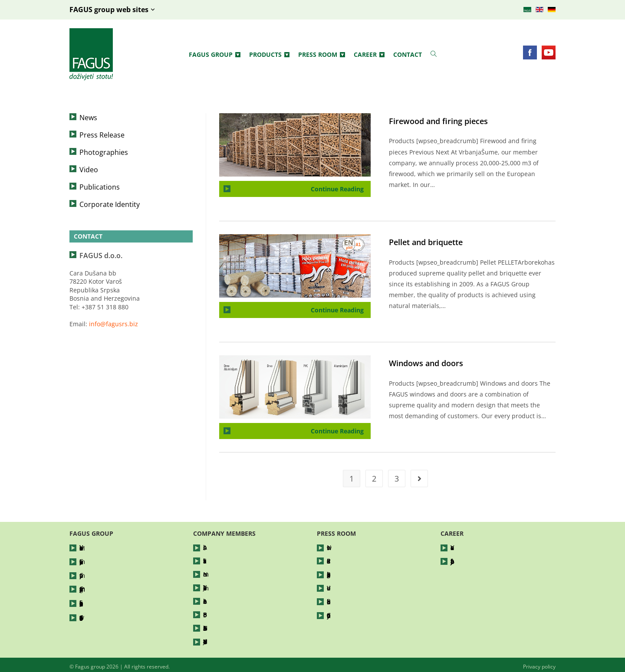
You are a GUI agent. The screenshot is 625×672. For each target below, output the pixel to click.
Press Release (102, 135)
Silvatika (215, 560)
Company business (107, 560)
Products (269, 55)
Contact (408, 54)
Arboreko (216, 599)
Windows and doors (426, 363)
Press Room (322, 55)
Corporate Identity (110, 204)
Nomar (213, 573)
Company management (113, 586)
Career (369, 55)
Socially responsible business (122, 599)
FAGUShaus (220, 625)
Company (93, 573)
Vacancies (465, 547)
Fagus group (215, 55)
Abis (209, 547)
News (88, 118)
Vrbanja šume (223, 586)
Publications (100, 187)
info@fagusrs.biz (113, 324)
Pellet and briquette (426, 242)
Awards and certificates (113, 612)
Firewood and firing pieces (438, 121)
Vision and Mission (107, 547)
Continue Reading (341, 187)
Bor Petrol (217, 612)
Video (89, 170)
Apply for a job (472, 560)
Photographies (104, 152)
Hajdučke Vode (225, 638)
